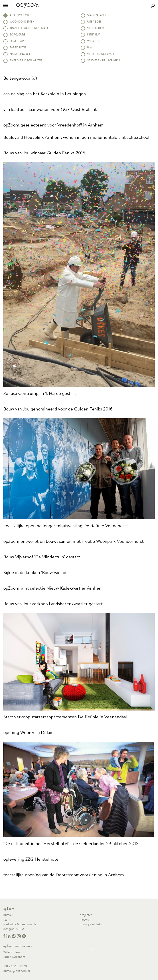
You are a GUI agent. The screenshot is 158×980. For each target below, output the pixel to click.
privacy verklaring (92, 924)
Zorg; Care (18, 41)
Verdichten (95, 28)
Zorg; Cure (18, 34)
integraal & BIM (14, 929)
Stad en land (96, 15)
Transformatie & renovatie (29, 28)
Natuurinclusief (21, 54)
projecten (86, 915)
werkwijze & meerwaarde (20, 924)
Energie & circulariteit (26, 60)
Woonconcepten (22, 22)
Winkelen (94, 41)
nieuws (84, 920)
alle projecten (21, 15)
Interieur (94, 34)
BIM (89, 47)
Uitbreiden (95, 22)
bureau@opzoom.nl (17, 971)
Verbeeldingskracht (102, 54)
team (7, 920)
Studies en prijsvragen (103, 60)
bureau (8, 915)
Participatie (18, 47)
